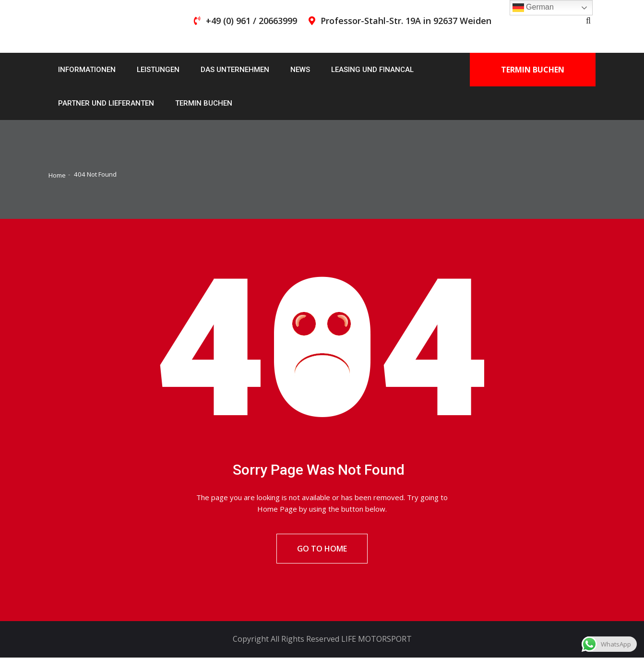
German (533, 8)
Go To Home (322, 550)
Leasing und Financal (372, 70)
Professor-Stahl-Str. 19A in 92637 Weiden (406, 21)
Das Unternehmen (235, 70)
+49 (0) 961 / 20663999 (251, 21)
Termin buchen (204, 103)
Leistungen (158, 70)
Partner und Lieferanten (106, 103)
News (300, 70)
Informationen (87, 70)
